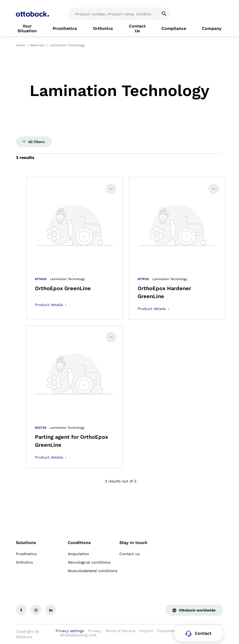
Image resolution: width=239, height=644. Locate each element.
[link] (27, 29)
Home (20, 45)
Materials (37, 45)
